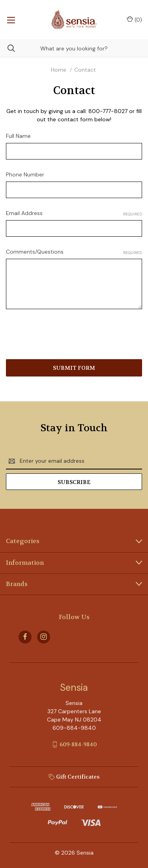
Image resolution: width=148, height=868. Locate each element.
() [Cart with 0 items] (134, 19)
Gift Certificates (74, 777)
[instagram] (44, 637)
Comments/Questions (74, 252)
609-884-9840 (78, 744)
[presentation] (66, 336)
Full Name (18, 136)
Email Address (74, 213)
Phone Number (25, 174)
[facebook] (25, 637)
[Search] (7, 48)
